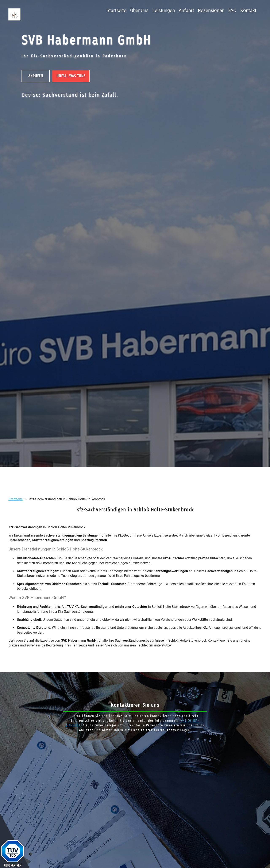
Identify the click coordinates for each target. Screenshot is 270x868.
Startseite (116, 10)
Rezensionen (211, 10)
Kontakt (248, 10)
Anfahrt (186, 10)
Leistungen (164, 10)
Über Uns (139, 10)
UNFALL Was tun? (71, 76)
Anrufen (36, 76)
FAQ (232, 10)
